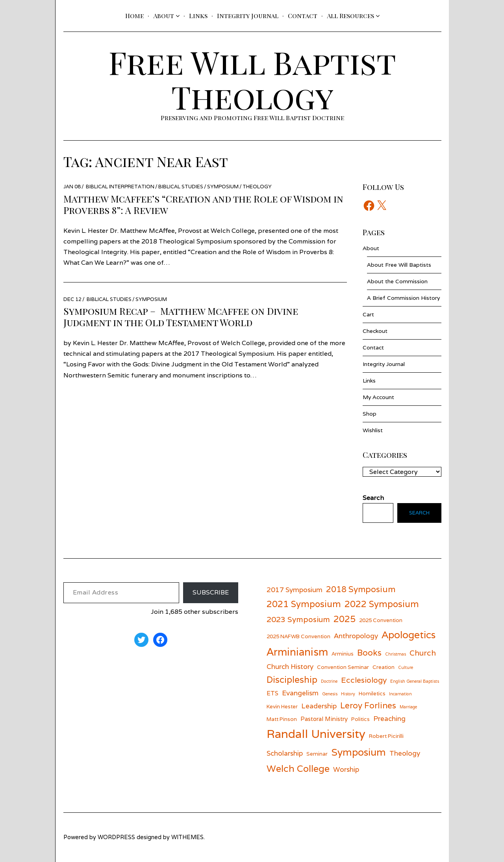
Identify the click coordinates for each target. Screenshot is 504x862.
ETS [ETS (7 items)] (272, 693)
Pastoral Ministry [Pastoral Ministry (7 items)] (324, 719)
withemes (187, 837)
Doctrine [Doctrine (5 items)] (329, 681)
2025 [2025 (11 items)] (345, 619)
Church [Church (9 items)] (423, 653)
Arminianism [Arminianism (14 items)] (297, 652)
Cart (368, 314)
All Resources (350, 16)
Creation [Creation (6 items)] (384, 667)
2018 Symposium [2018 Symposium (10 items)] (361, 589)
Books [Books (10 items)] (369, 653)
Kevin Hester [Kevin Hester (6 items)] (282, 706)
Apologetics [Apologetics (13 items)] (409, 635)
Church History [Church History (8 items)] (290, 666)
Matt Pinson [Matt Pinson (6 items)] (282, 719)
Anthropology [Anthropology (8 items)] (356, 636)
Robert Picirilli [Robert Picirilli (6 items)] (386, 736)
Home (134, 16)
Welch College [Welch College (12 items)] (298, 768)
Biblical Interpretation (120, 187)
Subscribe (211, 592)
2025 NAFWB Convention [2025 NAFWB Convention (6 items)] (298, 636)
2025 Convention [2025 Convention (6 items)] (381, 620)
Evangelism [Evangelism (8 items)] (300, 693)
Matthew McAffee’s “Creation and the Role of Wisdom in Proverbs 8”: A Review (203, 204)
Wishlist (373, 430)
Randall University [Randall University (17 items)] (316, 734)
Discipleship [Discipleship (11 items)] (292, 679)
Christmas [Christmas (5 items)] (396, 654)
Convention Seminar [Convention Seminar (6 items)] (343, 667)
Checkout (375, 331)
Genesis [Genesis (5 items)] (330, 694)
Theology (257, 187)
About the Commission (397, 281)
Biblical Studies (181, 187)
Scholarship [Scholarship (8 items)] (285, 753)
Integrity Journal (248, 16)
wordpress (116, 837)
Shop (370, 414)
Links (198, 16)
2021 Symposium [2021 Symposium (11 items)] (304, 604)
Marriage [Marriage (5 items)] (408, 707)
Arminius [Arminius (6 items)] (343, 654)
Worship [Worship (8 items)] (346, 769)
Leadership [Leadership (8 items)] (319, 706)
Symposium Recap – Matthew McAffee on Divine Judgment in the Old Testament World (181, 317)
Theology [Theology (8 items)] (405, 753)
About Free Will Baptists (399, 265)
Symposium (223, 187)
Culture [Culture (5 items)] (406, 667)
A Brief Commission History (403, 298)
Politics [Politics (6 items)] (360, 719)
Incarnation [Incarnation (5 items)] (400, 694)
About (164, 16)
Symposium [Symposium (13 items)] (359, 752)
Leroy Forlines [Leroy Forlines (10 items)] (368, 705)
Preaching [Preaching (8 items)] (389, 718)
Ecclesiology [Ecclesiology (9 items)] (364, 680)
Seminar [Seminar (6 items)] (317, 754)
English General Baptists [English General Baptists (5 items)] (415, 681)
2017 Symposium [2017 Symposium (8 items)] (295, 590)
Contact (303, 16)
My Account (378, 397)
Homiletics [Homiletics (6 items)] (372, 693)
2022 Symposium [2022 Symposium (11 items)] (382, 604)
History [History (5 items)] (348, 694)
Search (418, 513)
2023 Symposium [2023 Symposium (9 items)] (298, 619)
